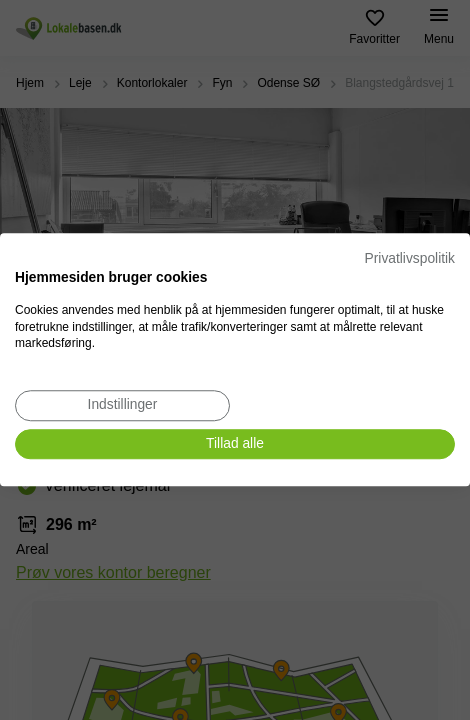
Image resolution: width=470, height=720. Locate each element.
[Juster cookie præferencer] (122, 405)
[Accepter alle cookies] (235, 444)
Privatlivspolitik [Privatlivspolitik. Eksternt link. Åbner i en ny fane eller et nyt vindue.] (410, 258)
